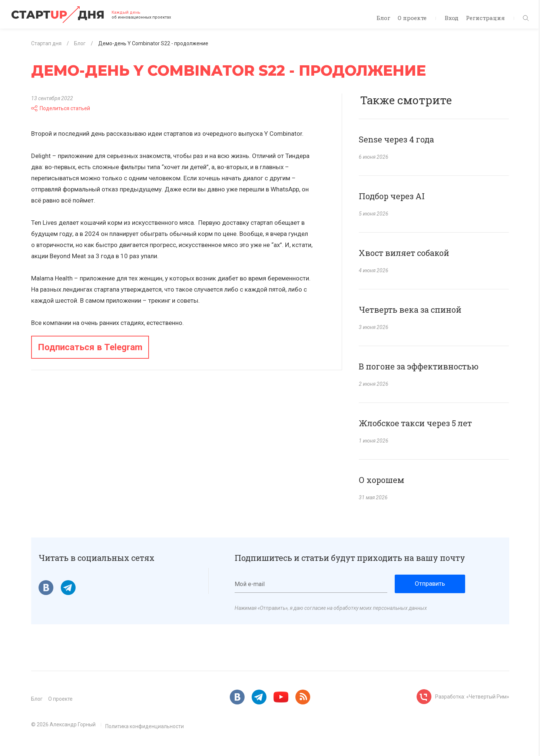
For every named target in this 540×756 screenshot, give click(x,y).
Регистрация (485, 18)
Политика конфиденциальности (145, 726)
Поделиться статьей (61, 108)
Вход (452, 18)
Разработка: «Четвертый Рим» (472, 697)
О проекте (412, 18)
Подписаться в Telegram (90, 347)
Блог (383, 18)
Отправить (430, 584)
